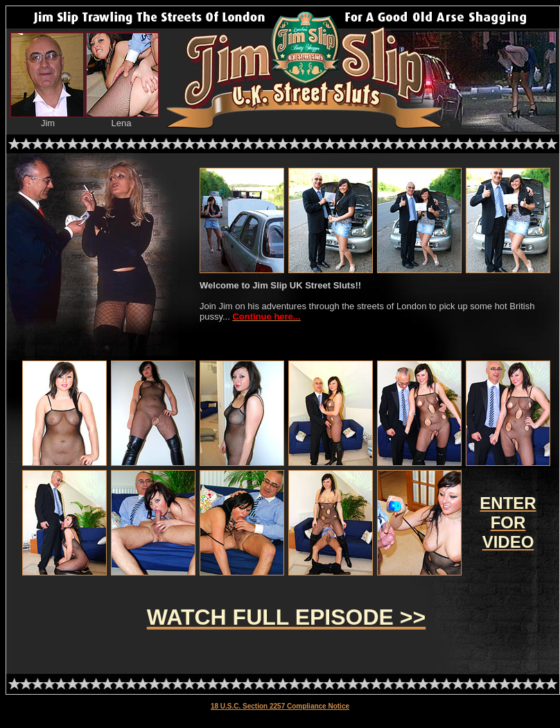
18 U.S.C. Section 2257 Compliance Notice (280, 706)
